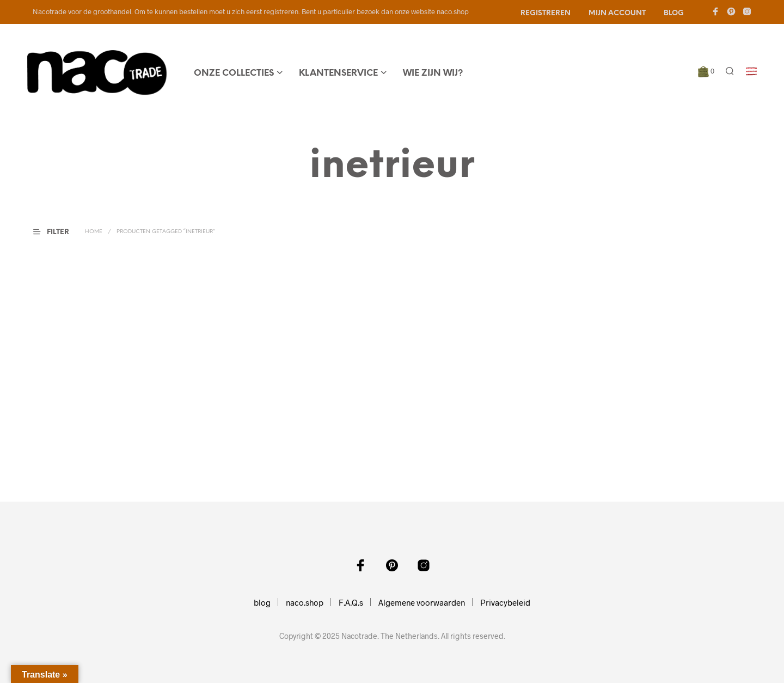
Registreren (546, 13)
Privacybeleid (505, 602)
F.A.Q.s (351, 602)
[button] (706, 71)
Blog (674, 13)
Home (94, 232)
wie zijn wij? (433, 73)
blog (262, 602)
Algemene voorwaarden (422, 602)
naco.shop (305, 602)
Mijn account (617, 13)
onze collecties (234, 73)
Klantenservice (338, 73)
